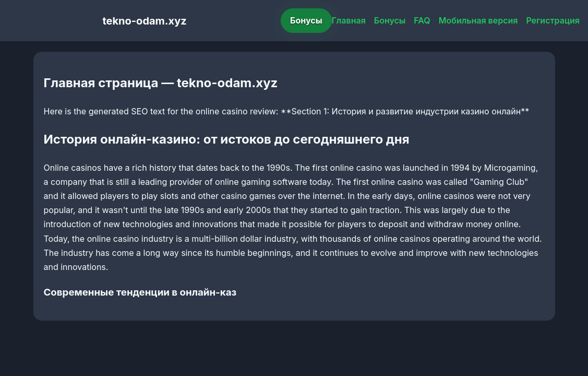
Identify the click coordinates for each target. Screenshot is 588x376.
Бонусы (306, 20)
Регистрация (553, 20)
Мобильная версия (478, 20)
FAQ (422, 20)
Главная (349, 20)
